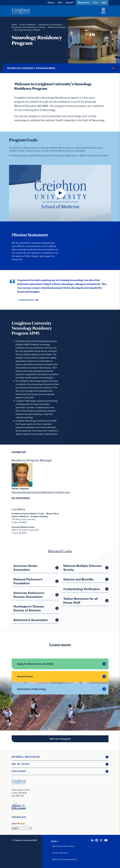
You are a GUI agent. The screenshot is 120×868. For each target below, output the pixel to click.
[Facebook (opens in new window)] (97, 840)
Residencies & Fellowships (50, 25)
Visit (95, 3)
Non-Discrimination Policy (63, 846)
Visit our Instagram (60, 739)
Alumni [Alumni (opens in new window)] (51, 3)
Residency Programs (57, 27)
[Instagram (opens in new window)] (101, 840)
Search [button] (69, 3)
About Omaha (25, 676)
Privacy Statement (60, 853)
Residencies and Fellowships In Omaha (28, 27)
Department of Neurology (32, 689)
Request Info (84, 3)
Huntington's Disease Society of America (29, 608)
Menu (103, 11)
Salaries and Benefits (78, 579)
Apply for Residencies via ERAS (35, 664)
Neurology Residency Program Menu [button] (31, 68)
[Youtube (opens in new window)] (106, 840)
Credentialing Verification (82, 589)
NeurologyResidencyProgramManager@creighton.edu (41, 492)
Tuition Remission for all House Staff (81, 601)
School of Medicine (28, 25)
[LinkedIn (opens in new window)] (92, 840)
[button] (60, 757)
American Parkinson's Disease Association (29, 595)
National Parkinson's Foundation (28, 581)
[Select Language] (22, 828)
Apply (104, 3)
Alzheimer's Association (31, 620)
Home (14, 25)
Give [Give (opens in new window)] (60, 3)
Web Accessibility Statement (65, 860)
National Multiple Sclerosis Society (83, 568)
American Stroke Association (25, 568)
